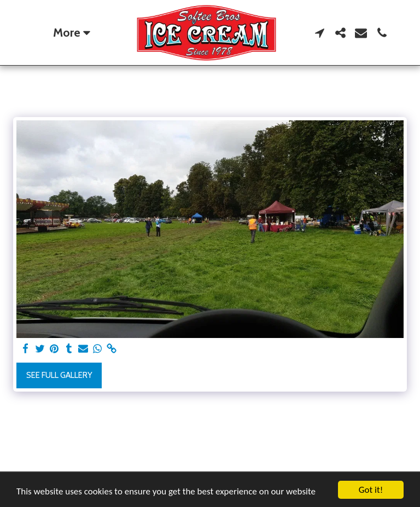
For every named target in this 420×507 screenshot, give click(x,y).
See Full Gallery (59, 375)
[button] (319, 33)
